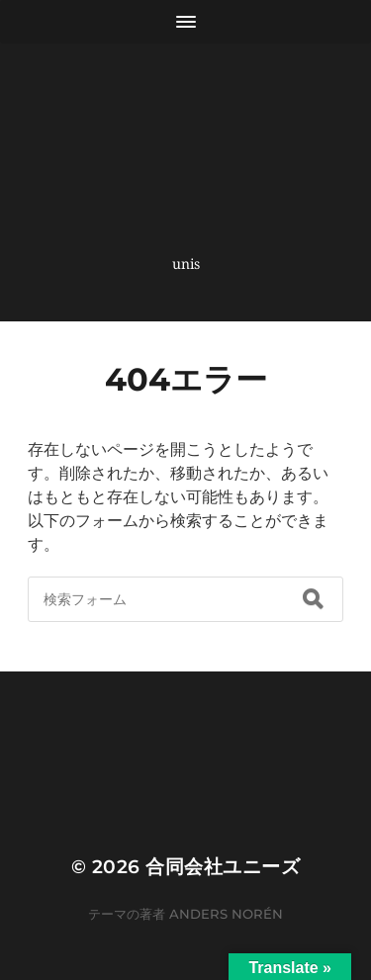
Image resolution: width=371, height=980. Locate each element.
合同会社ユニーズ (223, 867)
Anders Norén (226, 914)
